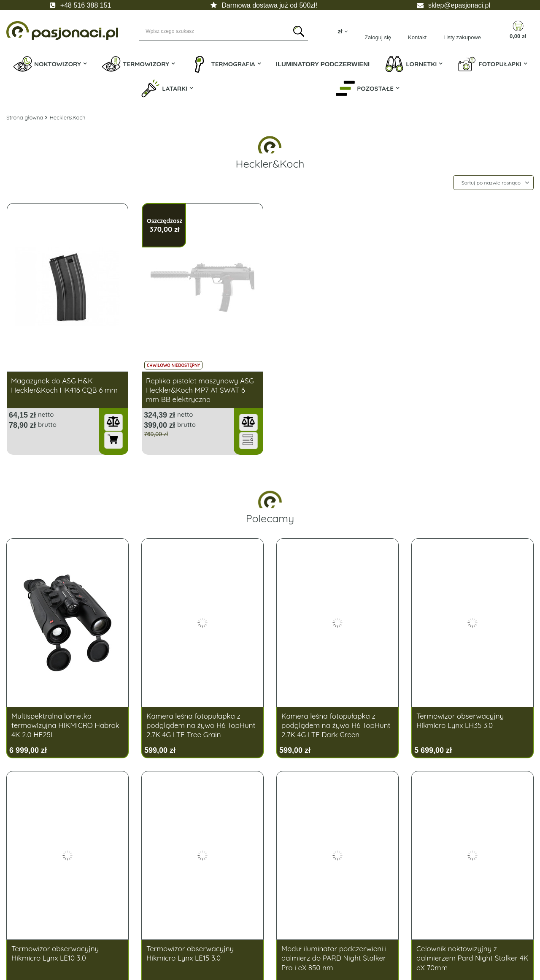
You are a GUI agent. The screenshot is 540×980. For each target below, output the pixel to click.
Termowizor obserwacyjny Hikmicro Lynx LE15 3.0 (190, 953)
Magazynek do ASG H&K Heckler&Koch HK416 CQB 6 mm (64, 385)
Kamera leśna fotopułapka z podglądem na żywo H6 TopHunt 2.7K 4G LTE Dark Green (336, 725)
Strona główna (25, 117)
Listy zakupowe (462, 37)
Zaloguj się (378, 37)
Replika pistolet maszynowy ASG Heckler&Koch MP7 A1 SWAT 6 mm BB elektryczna (200, 390)
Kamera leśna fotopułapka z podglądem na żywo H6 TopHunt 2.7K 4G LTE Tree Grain (201, 725)
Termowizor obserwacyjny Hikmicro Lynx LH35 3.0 (460, 721)
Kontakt (417, 37)
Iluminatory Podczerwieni (323, 64)
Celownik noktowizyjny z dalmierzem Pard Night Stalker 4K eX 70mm (472, 958)
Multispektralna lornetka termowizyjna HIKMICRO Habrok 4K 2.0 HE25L (65, 725)
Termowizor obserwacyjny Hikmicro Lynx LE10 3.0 (55, 953)
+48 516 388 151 (86, 5)
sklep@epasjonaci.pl (459, 5)
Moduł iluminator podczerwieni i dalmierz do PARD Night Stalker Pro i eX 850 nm (334, 958)
